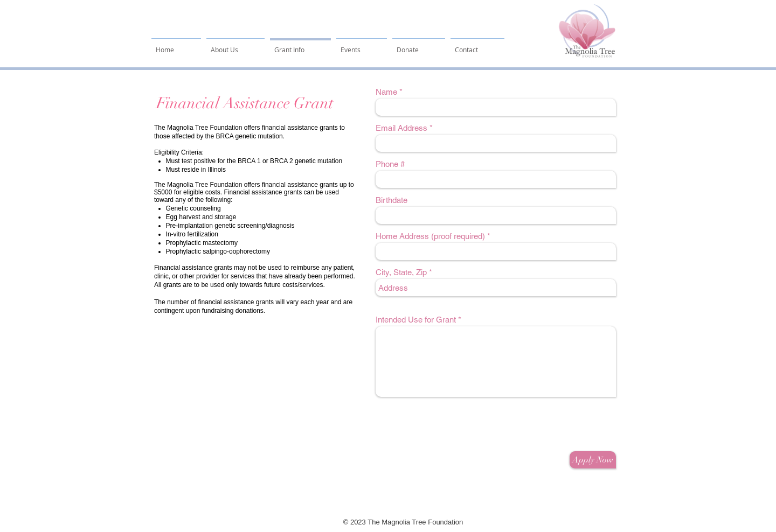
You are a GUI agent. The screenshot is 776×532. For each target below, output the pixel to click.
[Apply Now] (593, 460)
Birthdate (392, 200)
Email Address (401, 128)
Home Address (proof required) (430, 236)
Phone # (390, 164)
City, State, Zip (401, 272)
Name (386, 92)
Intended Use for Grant (416, 320)
